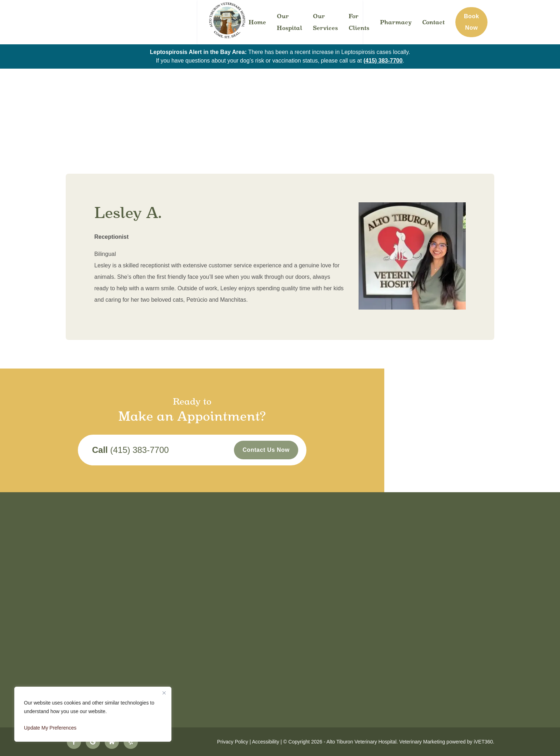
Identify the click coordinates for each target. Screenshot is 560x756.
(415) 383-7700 (383, 61)
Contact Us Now (354, 452)
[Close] (164, 693)
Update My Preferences (50, 728)
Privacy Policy (233, 742)
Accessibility (265, 742)
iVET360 (483, 742)
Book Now (522, 22)
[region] (93, 714)
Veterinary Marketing (422, 742)
